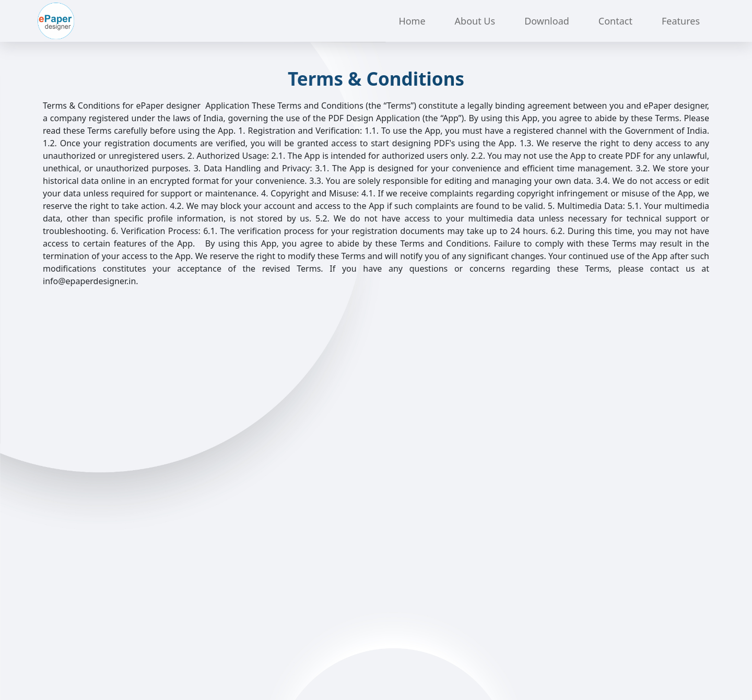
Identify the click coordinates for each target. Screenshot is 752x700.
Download (547, 21)
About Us (475, 21)
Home (412, 21)
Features (681, 21)
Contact (615, 21)
